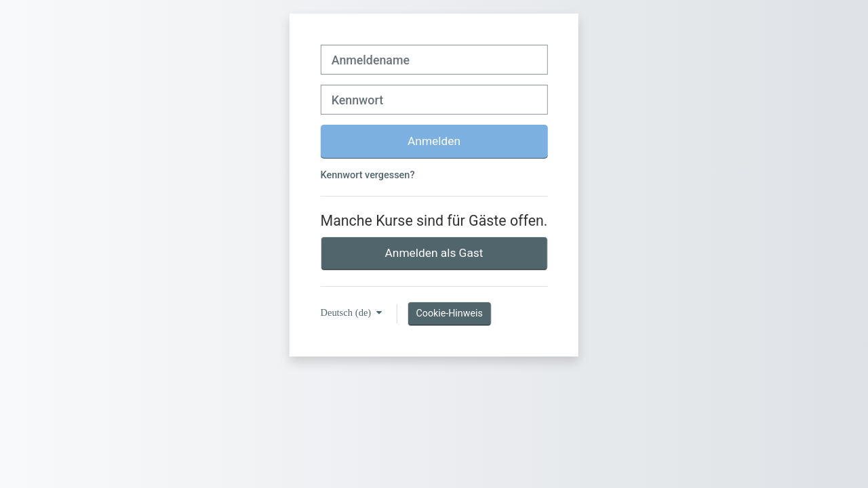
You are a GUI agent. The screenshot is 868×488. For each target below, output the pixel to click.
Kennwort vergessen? (368, 175)
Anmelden (434, 141)
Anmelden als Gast (434, 253)
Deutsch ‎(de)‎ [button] (348, 312)
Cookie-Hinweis (449, 313)
